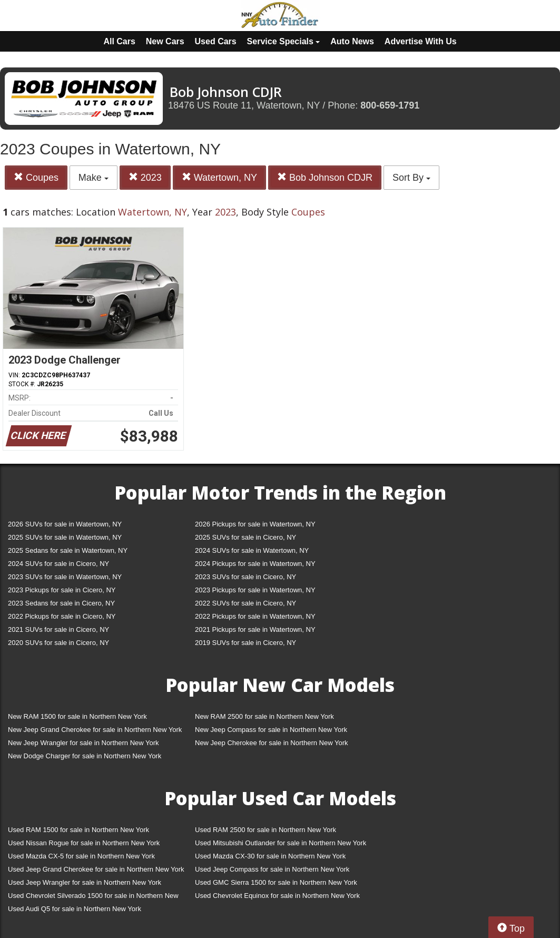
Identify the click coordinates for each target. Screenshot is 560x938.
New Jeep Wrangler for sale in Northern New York (83, 743)
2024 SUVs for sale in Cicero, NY (58, 564)
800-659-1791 (390, 105)
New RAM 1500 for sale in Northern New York (77, 716)
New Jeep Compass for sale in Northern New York (271, 730)
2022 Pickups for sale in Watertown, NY (255, 616)
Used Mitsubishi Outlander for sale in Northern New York (281, 843)
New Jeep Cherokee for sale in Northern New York (271, 743)
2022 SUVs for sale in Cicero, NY (245, 603)
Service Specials (284, 41)
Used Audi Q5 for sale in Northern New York (75, 909)
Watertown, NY (219, 177)
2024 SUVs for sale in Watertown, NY (252, 550)
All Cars (119, 41)
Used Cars (216, 41)
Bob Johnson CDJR (325, 177)
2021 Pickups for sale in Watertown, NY (255, 629)
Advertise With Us (421, 41)
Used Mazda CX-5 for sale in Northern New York (81, 856)
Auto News (352, 41)
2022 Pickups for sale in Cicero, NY (62, 616)
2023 (145, 177)
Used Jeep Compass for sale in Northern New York (272, 869)
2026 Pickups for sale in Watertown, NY (255, 524)
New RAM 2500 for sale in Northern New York (264, 716)
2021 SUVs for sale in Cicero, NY (58, 629)
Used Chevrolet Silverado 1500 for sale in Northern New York (93, 898)
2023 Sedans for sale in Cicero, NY (61, 603)
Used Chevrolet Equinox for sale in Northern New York (277, 896)
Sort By (411, 178)
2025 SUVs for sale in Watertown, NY (65, 537)
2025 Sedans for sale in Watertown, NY (68, 550)
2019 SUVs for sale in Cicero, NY (245, 643)
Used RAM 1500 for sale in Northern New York (78, 830)
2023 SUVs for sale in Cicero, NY (245, 577)
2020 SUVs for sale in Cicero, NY (58, 643)
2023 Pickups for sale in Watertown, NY (255, 590)
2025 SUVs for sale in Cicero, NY (245, 537)
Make (94, 178)
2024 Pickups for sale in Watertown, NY (255, 564)
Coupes (36, 177)
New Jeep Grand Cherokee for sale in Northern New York (95, 730)
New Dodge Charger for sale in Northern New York (85, 756)
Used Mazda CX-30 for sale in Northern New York (270, 856)
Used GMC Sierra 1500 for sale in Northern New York (276, 882)
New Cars (165, 41)
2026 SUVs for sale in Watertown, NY (65, 524)
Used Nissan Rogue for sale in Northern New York (84, 843)
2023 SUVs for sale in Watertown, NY (65, 577)
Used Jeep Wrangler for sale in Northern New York (85, 882)
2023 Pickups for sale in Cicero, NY (62, 590)
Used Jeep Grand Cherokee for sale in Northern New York (96, 869)
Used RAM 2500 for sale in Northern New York (266, 830)
